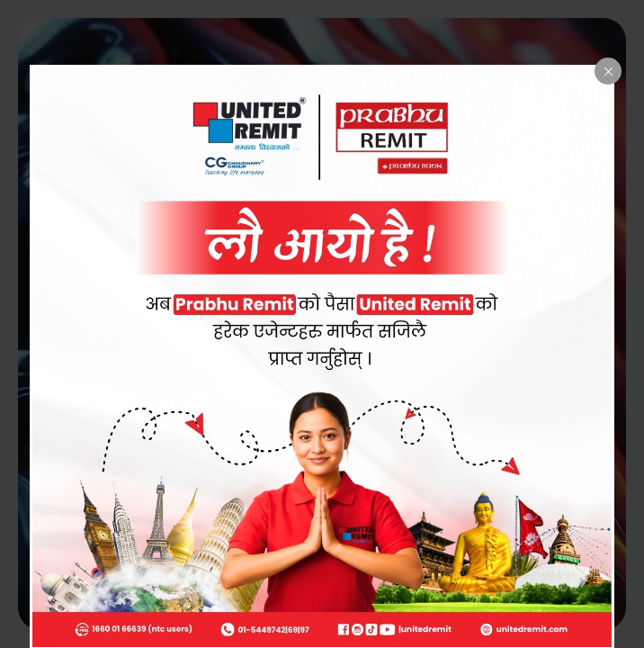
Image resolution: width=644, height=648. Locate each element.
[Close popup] (608, 71)
